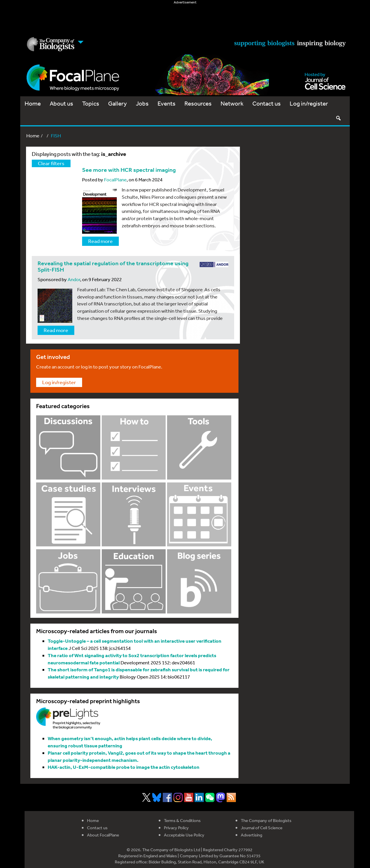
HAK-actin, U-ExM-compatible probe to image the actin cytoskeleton (124, 767)
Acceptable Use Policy (184, 835)
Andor (74, 279)
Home (33, 103)
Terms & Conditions (182, 820)
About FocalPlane (103, 835)
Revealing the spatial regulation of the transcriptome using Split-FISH (113, 267)
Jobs (142, 103)
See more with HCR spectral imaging (129, 170)
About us (61, 103)
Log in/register (309, 103)
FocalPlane (115, 179)
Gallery (118, 103)
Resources (198, 103)
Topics (91, 103)
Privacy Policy (176, 828)
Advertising (251, 835)
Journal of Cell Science (262, 828)
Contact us (267, 103)
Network (232, 103)
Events (166, 103)
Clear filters (51, 163)
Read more (100, 241)
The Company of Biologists (266, 820)
